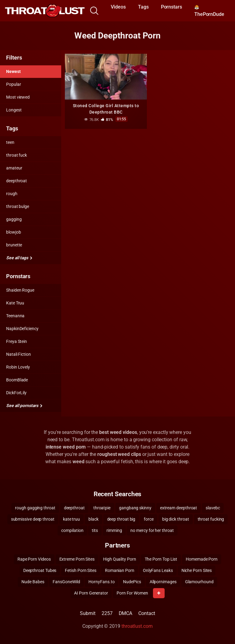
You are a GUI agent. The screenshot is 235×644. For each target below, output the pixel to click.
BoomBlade (17, 380)
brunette (14, 245)
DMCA (126, 613)
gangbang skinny (135, 508)
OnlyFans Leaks (158, 570)
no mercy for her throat (152, 530)
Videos (118, 7)
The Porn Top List (161, 559)
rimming (114, 530)
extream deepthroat (179, 508)
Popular (13, 84)
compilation (72, 530)
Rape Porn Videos (34, 559)
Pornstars (172, 7)
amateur (14, 168)
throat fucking (211, 519)
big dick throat (176, 519)
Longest (14, 110)
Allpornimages (163, 582)
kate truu (71, 519)
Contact (147, 613)
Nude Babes (33, 582)
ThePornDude (209, 11)
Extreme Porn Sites (77, 559)
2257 (107, 613)
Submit (88, 613)
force (149, 519)
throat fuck (17, 155)
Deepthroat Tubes (40, 570)
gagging (14, 219)
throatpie (102, 508)
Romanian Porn (120, 570)
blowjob (13, 232)
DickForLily (16, 393)
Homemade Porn (202, 559)
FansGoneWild (66, 582)
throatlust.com (137, 626)
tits (95, 530)
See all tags (19, 258)
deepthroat (17, 181)
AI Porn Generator (91, 593)
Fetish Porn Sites (81, 570)
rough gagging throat (35, 508)
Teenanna (15, 316)
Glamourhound (199, 582)
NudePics (132, 582)
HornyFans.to (101, 582)
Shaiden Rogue (20, 290)
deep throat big (121, 519)
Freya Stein (17, 341)
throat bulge (18, 206)
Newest (13, 71)
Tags (143, 7)
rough (12, 194)
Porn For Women (132, 593)
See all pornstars (24, 406)
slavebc (213, 508)
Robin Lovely (18, 367)
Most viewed (18, 97)
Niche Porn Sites (197, 570)
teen (10, 142)
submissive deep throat (33, 519)
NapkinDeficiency (22, 329)
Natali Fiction (19, 354)
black (93, 519)
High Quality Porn (120, 559)
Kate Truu (15, 303)
